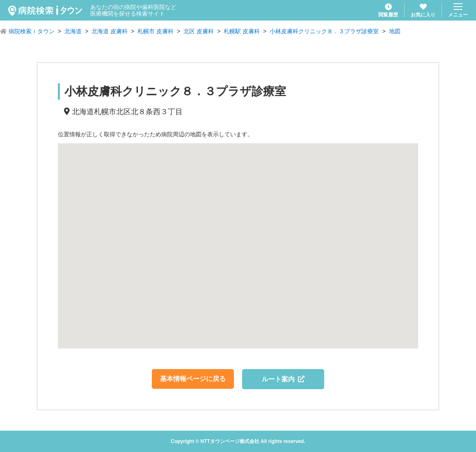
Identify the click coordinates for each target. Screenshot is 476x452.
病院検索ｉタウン (32, 31)
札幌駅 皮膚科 (242, 31)
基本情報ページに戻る (193, 379)
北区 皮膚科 (199, 31)
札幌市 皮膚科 (156, 31)
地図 (395, 31)
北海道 (73, 31)
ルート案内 (283, 379)
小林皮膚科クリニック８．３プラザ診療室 (324, 31)
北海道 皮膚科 (110, 31)
